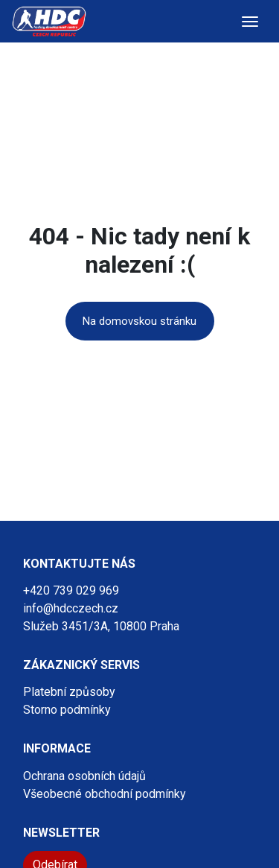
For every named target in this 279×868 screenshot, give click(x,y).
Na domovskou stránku (139, 321)
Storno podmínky (67, 710)
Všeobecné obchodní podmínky (105, 794)
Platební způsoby (69, 692)
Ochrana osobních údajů (84, 776)
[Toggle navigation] (250, 22)
